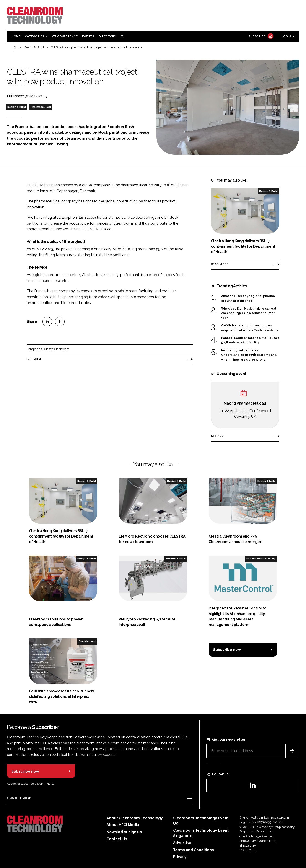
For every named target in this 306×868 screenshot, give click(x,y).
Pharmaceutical (41, 107)
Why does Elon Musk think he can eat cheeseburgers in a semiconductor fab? (249, 313)
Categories (34, 36)
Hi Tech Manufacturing (261, 558)
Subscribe (260, 37)
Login (286, 36)
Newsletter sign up (124, 832)
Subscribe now (227, 650)
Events (88, 36)
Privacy (180, 857)
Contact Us (117, 839)
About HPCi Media (123, 825)
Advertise (182, 843)
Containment (87, 641)
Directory (107, 36)
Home (16, 36)
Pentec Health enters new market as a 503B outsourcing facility (250, 340)
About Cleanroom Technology (135, 818)
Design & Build (17, 107)
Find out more (19, 798)
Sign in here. (45, 784)
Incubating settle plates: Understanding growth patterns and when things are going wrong (249, 355)
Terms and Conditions (193, 850)
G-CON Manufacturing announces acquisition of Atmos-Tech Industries (250, 328)
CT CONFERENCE (65, 36)
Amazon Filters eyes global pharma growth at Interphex (248, 298)
